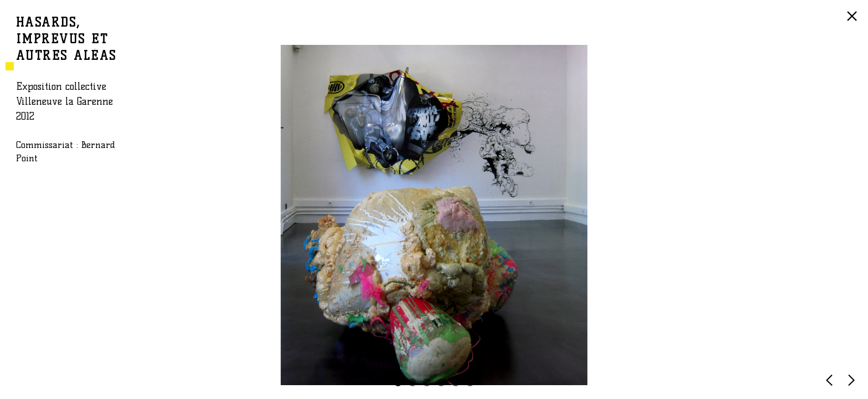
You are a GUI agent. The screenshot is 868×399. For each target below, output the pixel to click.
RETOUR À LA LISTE (854, 22)
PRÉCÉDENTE (831, 385)
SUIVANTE (854, 385)
